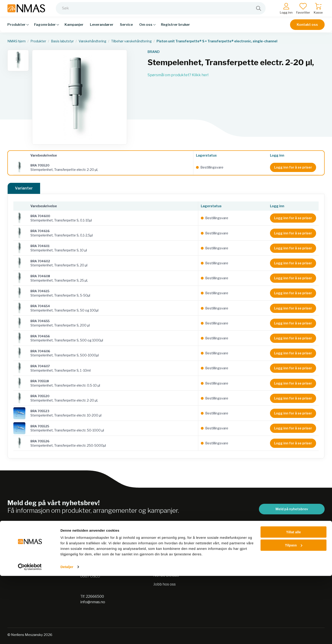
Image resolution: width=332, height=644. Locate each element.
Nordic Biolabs (166, 575)
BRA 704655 (40, 321)
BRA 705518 (40, 381)
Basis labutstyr (62, 41)
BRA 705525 (40, 426)
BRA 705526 (40, 441)
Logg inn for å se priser (293, 167)
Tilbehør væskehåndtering (131, 41)
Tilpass (294, 613)
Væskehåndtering (92, 41)
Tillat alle (293, 600)
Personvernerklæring (173, 557)
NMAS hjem (16, 41)
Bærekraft (163, 548)
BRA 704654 (40, 306)
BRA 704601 (40, 246)
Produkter (38, 41)
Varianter (24, 188)
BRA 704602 (40, 261)
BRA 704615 (40, 291)
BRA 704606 (40, 351)
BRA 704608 (40, 276)
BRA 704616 (40, 231)
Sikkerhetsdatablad (171, 566)
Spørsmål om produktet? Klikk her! (178, 75)
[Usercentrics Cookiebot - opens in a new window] (30, 635)
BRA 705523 (40, 411)
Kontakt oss (307, 28)
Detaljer (67, 635)
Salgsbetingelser (241, 548)
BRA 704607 (40, 366)
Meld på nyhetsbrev (292, 509)
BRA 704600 (40, 216)
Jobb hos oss (165, 584)
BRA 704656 (40, 336)
